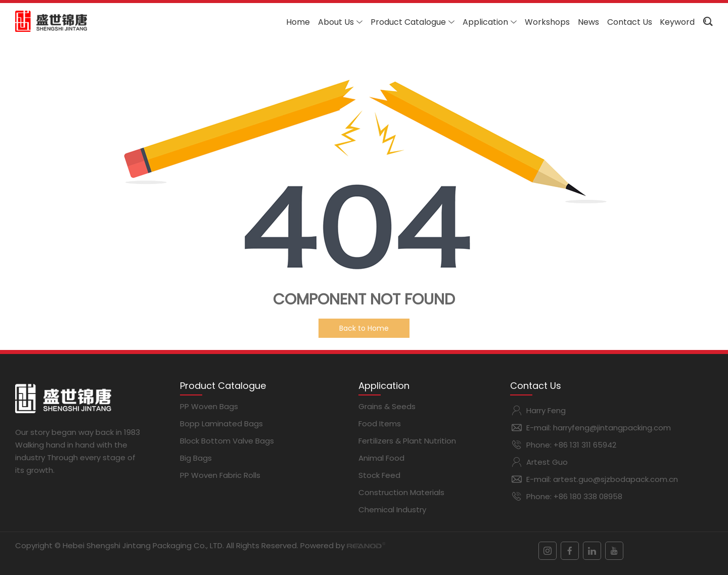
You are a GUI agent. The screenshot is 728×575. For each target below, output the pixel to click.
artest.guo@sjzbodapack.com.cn (616, 479)
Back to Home (364, 328)
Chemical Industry (392, 510)
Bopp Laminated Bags (221, 424)
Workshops (547, 22)
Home (298, 22)
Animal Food (381, 458)
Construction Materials (401, 492)
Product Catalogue (413, 22)
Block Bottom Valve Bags (227, 441)
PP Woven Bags (209, 406)
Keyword (677, 22)
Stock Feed (379, 475)
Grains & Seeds (387, 406)
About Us (340, 22)
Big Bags (196, 458)
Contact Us (630, 22)
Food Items (380, 424)
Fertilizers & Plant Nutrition (407, 441)
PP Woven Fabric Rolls (220, 475)
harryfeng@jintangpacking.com (612, 428)
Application (490, 22)
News (588, 22)
